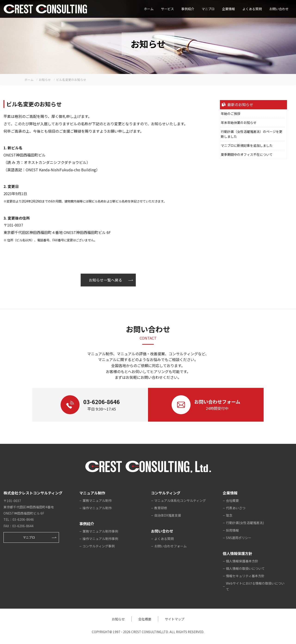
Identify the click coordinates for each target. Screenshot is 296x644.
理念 (229, 515)
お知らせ (118, 619)
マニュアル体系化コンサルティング (180, 500)
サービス (167, 9)
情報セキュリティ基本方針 (245, 576)
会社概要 (232, 500)
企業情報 (228, 9)
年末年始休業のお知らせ (239, 123)
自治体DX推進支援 (168, 515)
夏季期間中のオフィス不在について (247, 154)
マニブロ (29, 537)
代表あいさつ (236, 508)
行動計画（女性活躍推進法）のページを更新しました (252, 134)
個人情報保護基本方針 (242, 561)
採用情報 (232, 530)
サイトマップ (175, 619)
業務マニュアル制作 (97, 500)
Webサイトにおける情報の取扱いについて (255, 586)
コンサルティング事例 (99, 546)
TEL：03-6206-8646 (19, 519)
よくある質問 (252, 9)
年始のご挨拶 (231, 113)
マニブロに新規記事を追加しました (247, 145)
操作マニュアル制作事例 (100, 539)
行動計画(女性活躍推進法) (245, 523)
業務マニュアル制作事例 (100, 531)
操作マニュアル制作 (97, 508)
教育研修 (161, 508)
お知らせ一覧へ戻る (105, 280)
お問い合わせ (279, 9)
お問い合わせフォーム (170, 546)
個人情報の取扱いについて (245, 568)
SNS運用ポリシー (239, 538)
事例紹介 (188, 9)
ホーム (149, 9)
